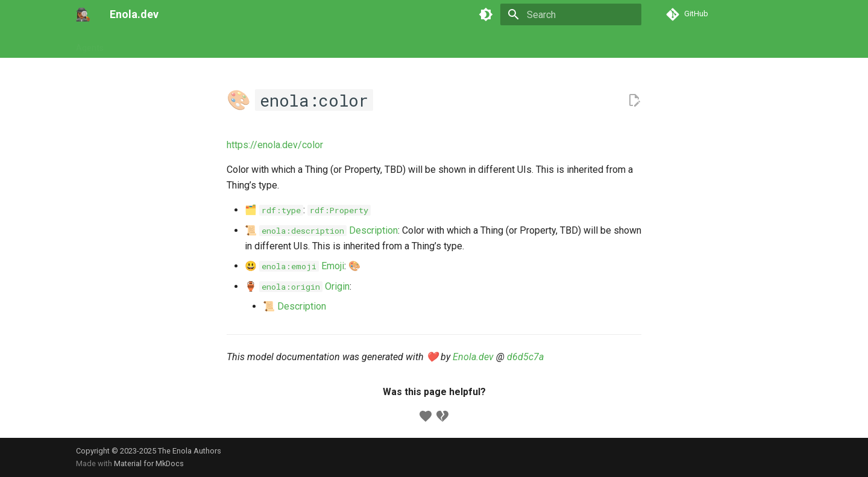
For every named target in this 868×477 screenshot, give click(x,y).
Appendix (393, 44)
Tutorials (135, 44)
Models (239, 44)
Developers (339, 44)
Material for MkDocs (149, 463)
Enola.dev (473, 357)
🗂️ (274, 210)
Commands (188, 44)
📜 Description (321, 230)
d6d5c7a (525, 357)
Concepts (285, 44)
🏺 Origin (297, 286)
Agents (90, 44)
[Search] (571, 14)
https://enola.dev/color (275, 145)
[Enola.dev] (83, 14)
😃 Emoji (294, 266)
